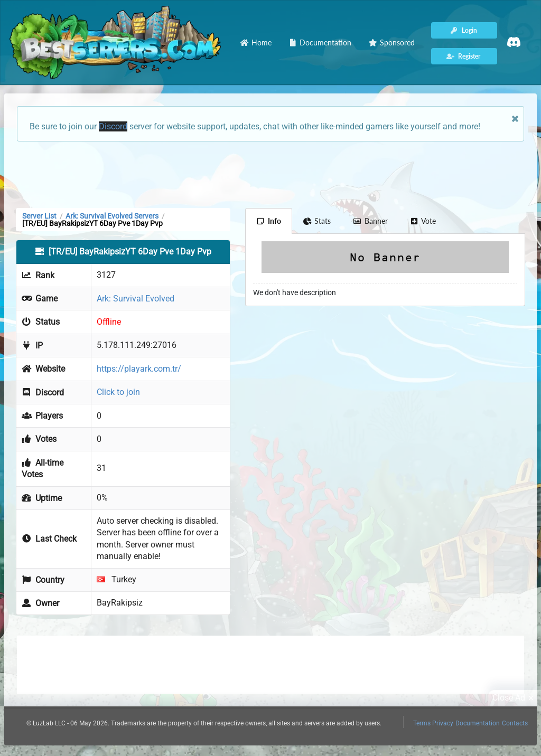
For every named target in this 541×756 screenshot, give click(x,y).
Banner (370, 221)
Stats (317, 221)
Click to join (118, 392)
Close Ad (515, 698)
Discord (113, 126)
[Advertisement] (270, 174)
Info (269, 221)
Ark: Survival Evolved (136, 299)
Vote (423, 221)
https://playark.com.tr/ (139, 369)
